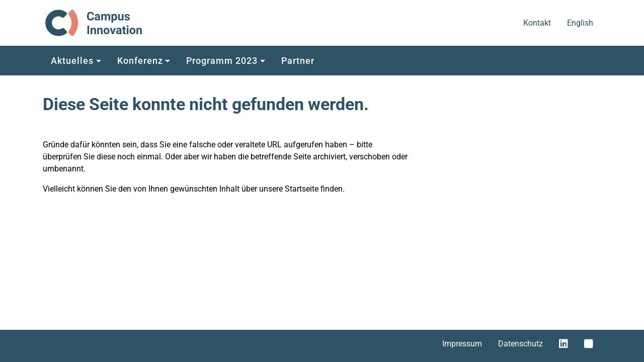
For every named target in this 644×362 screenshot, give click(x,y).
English (581, 22)
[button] (76, 60)
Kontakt (538, 22)
